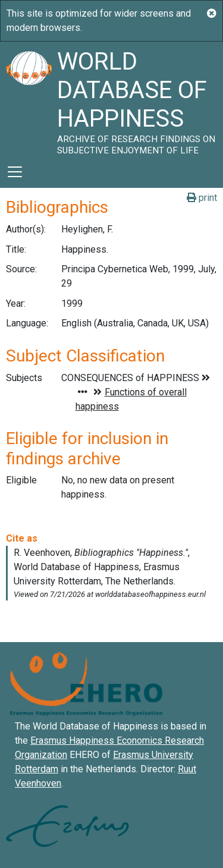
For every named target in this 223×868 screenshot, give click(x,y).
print (202, 198)
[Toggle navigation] (15, 172)
